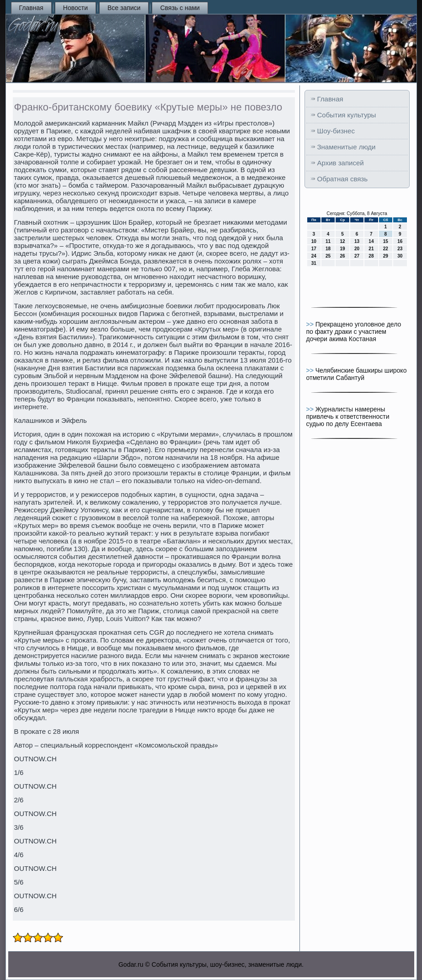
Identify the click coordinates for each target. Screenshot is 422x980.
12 (342, 241)
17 (314, 249)
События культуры (347, 115)
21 (371, 249)
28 (371, 256)
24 (314, 256)
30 (400, 256)
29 (386, 256)
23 (400, 249)
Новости (75, 8)
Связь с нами (180, 8)
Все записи (124, 8)
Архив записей (341, 163)
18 (328, 249)
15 (386, 241)
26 (342, 256)
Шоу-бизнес (336, 131)
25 (328, 256)
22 (386, 249)
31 (314, 263)
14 (371, 241)
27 (357, 256)
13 (357, 241)
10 (314, 241)
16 (400, 241)
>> (311, 324)
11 (328, 241)
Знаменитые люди (347, 147)
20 (357, 249)
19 (342, 249)
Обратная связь (343, 179)
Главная (31, 8)
